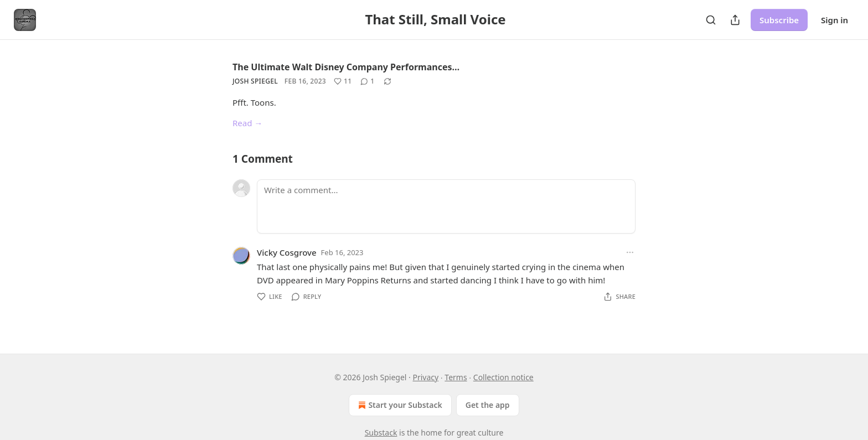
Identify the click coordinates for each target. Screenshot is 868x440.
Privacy (425, 377)
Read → (247, 123)
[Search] (711, 20)
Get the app (488, 405)
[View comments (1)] (367, 81)
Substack (381, 433)
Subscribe (779, 20)
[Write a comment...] (446, 206)
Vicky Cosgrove (287, 252)
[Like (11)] (343, 81)
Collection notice (503, 377)
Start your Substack (399, 405)
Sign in (835, 20)
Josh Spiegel (255, 81)
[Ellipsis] (630, 252)
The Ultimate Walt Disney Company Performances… (346, 67)
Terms (456, 377)
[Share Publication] (735, 20)
